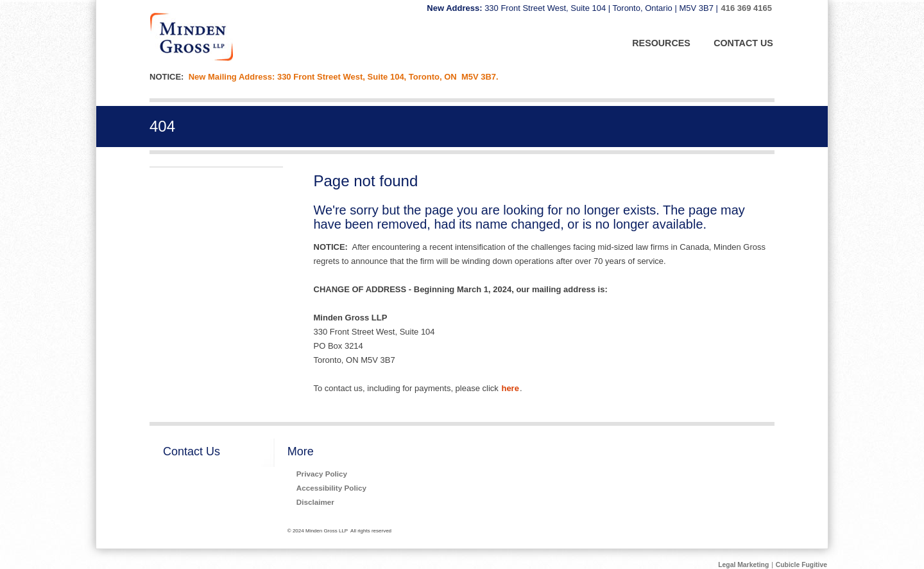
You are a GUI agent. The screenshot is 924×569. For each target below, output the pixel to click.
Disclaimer (315, 502)
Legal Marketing (743, 565)
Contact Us (192, 451)
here (510, 388)
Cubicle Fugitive (801, 565)
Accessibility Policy (331, 488)
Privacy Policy (322, 474)
